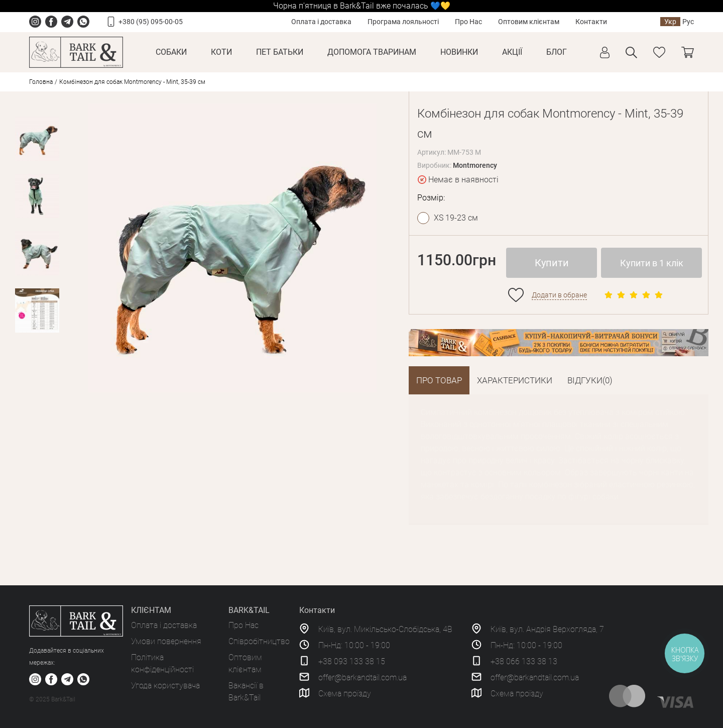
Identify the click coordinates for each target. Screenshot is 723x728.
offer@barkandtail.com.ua (363, 678)
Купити (552, 263)
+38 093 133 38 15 (352, 661)
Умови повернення (166, 641)
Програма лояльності (403, 22)
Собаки (171, 52)
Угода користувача (165, 686)
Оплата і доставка (321, 22)
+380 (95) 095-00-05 (151, 22)
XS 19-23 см (456, 218)
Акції (512, 52)
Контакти (591, 22)
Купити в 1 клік (652, 263)
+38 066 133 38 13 (524, 661)
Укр (670, 22)
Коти (221, 52)
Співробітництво (259, 641)
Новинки (459, 52)
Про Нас (468, 22)
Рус (688, 22)
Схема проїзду (345, 694)
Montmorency (475, 165)
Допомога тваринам (372, 52)
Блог (557, 52)
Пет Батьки (280, 52)
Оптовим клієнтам (529, 22)
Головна (41, 82)
